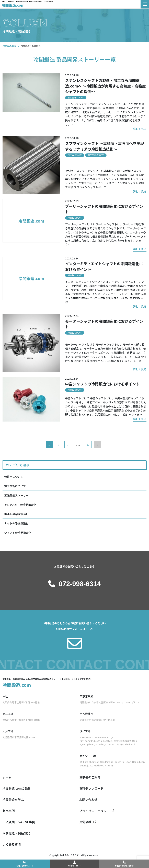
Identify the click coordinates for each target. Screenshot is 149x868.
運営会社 (85, 822)
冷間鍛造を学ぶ (13, 799)
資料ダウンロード (74, 866)
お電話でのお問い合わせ (124, 866)
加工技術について (15, 486)
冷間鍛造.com (13, 5)
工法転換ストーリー (16, 495)
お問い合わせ (88, 799)
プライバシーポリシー (94, 811)
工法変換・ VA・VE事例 (19, 822)
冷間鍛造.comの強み (17, 788)
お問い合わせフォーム (25, 866)
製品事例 (9, 811)
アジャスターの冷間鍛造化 (20, 505)
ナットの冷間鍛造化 (16, 523)
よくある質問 (12, 844)
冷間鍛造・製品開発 (16, 833)
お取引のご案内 (90, 777)
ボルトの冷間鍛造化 (16, 514)
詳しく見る (140, 129)
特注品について (14, 477)
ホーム (7, 777)
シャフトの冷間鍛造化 (18, 533)
